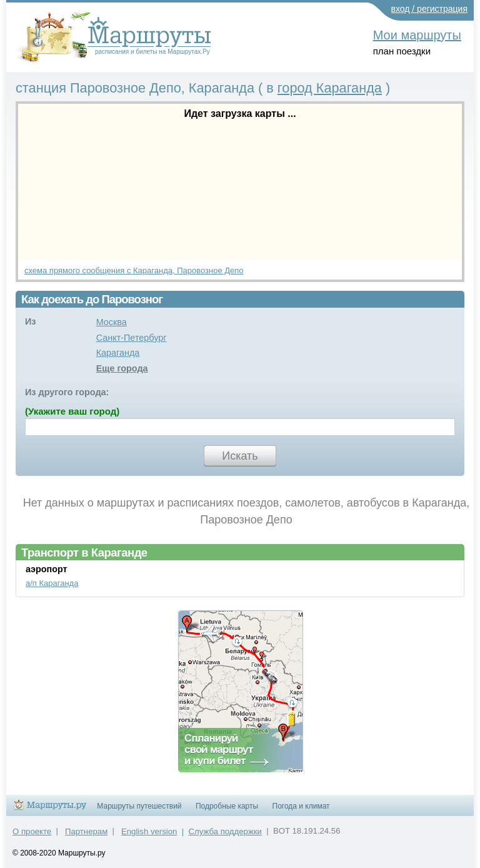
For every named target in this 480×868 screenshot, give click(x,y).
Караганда (118, 353)
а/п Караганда (52, 583)
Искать (240, 456)
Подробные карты (227, 806)
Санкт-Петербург (132, 338)
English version (149, 831)
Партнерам (86, 831)
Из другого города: (67, 392)
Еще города (122, 368)
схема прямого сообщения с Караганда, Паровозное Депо (134, 270)
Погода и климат (301, 806)
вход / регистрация (430, 9)
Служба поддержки (225, 831)
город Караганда (330, 88)
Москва (112, 322)
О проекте (32, 831)
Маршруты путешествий (139, 806)
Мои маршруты (417, 35)
